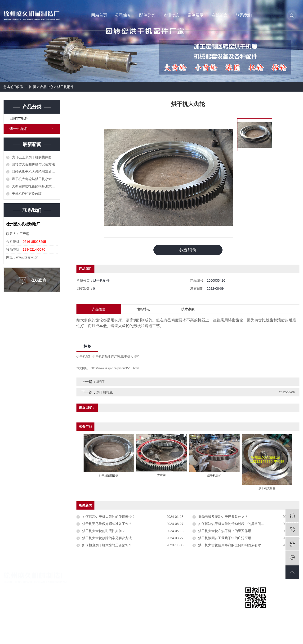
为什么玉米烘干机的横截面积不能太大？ (35, 157)
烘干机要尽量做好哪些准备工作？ (107, 524)
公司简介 (123, 15)
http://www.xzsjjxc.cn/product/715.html (115, 369)
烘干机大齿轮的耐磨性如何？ (104, 531)
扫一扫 (256, 614)
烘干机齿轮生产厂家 (106, 357)
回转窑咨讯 (209, 596)
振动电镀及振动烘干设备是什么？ (223, 517)
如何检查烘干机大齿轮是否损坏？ (107, 545)
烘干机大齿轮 (130, 357)
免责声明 (293, 636)
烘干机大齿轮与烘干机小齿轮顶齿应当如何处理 (35, 179)
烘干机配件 (65, 87)
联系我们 (244, 15)
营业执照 (107, 596)
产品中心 (47, 87)
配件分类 (147, 15)
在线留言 (220, 15)
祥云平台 (248, 636)
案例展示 (196, 15)
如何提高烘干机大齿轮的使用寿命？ (109, 517)
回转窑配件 (19, 118)
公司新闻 (207, 588)
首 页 (32, 87)
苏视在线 (279, 636)
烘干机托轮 (105, 392)
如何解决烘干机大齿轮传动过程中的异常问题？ (233, 524)
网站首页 (99, 15)
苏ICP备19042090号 (109, 636)
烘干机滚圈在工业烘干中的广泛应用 (225, 538)
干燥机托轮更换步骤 (27, 194)
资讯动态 (171, 15)
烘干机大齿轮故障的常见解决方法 (107, 538)
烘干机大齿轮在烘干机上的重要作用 (225, 531)
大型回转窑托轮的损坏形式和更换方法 (35, 186)
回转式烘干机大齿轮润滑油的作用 (35, 172)
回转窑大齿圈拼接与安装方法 (33, 164)
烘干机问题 (209, 604)
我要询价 (188, 250)
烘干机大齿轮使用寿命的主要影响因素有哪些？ (233, 545)
